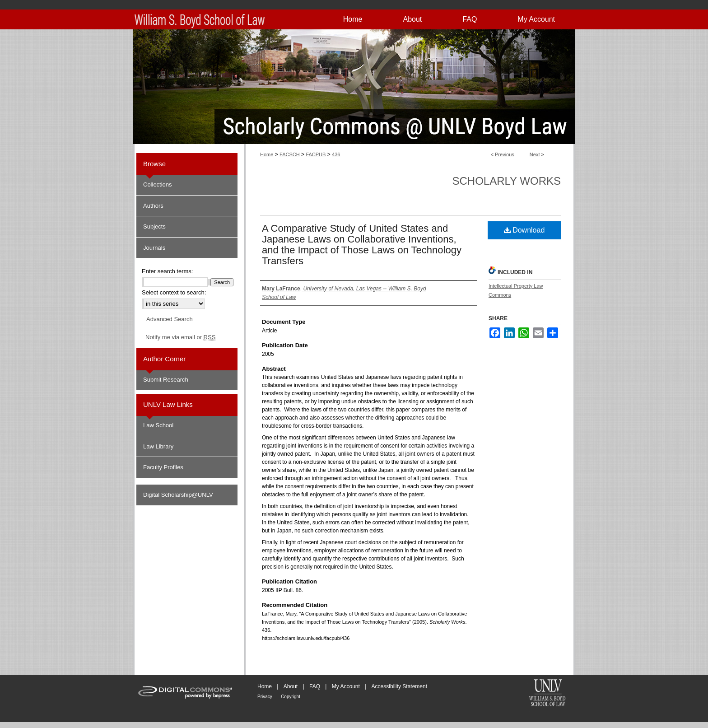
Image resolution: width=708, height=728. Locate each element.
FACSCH (290, 154)
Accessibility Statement (399, 686)
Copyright (291, 697)
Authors (153, 206)
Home (267, 154)
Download (524, 230)
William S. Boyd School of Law (547, 694)
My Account (346, 686)
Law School (158, 425)
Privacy (265, 697)
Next (535, 154)
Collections (158, 184)
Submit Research (166, 380)
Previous (505, 154)
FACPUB (316, 154)
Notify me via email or (180, 337)
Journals (154, 248)
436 (336, 154)
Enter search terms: (167, 271)
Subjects (154, 226)
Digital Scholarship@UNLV (178, 495)
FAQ (315, 686)
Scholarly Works (506, 181)
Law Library (158, 446)
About (291, 686)
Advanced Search (170, 319)
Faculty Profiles (163, 467)
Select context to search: (174, 292)
